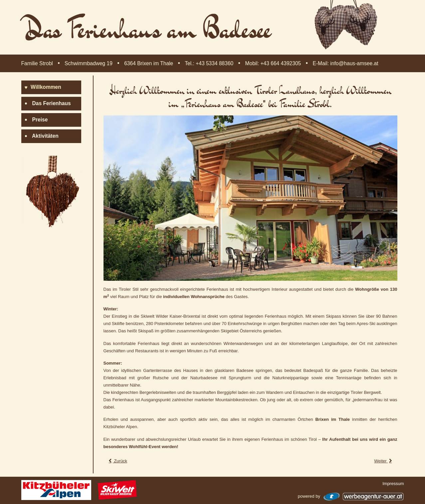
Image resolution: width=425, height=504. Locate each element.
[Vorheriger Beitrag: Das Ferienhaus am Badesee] (117, 461)
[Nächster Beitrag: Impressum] (384, 461)
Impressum (393, 484)
